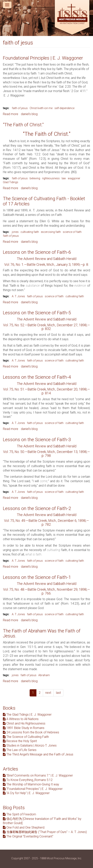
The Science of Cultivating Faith (26, 737)
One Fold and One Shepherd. (24, 827)
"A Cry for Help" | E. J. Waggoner (26, 793)
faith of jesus (20, 108)
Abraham (44, 675)
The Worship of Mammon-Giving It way (31, 784)
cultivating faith (30, 232)
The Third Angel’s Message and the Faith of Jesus (38, 754)
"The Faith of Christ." (23, 125)
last (58, 693)
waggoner (74, 178)
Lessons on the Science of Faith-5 (37, 313)
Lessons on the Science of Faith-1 (37, 577)
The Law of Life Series (20, 750)
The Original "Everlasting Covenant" (28, 836)
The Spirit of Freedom (19, 814)
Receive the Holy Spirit (20, 741)
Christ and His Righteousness (24, 723)
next (48, 693)
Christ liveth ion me (41, 108)
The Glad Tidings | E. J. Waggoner (27, 715)
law (64, 178)
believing (35, 178)
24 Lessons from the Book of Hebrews (31, 732)
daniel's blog (29, 114)
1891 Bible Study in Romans (24, 728)
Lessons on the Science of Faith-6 (37, 252)
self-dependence (64, 108)
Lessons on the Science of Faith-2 (37, 508)
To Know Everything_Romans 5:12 (28, 780)
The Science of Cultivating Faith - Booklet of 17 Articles (44, 201)
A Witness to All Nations (21, 719)
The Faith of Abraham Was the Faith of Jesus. (42, 633)
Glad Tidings (11, 182)
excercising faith (51, 232)
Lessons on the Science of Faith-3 (37, 440)
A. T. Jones (18, 296)
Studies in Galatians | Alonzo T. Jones (30, 745)
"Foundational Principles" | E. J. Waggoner (33, 789)
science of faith (72, 232)
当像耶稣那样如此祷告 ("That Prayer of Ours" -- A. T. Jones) (45, 832)
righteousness (51, 178)
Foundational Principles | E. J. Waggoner (43, 58)
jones (15, 232)
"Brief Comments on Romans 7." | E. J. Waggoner (38, 775)
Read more (11, 114)
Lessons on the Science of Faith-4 (37, 377)
